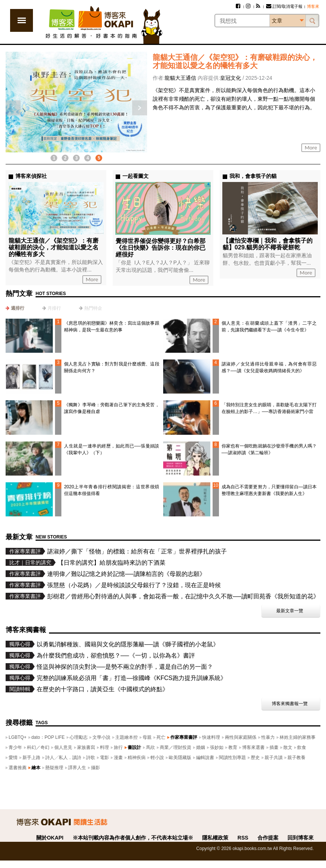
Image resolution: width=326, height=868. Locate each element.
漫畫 (118, 758)
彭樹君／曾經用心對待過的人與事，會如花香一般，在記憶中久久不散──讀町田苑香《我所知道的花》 (183, 596)
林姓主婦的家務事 (298, 737)
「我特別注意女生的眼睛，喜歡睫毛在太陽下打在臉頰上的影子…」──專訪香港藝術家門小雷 (269, 408)
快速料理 (211, 737)
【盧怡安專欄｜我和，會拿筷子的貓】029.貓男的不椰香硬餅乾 (268, 244)
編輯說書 (205, 758)
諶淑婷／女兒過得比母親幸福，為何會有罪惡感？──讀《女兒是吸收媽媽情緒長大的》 (269, 367)
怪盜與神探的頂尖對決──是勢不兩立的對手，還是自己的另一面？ (125, 667)
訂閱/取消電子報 (284, 6)
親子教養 (296, 758)
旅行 (118, 747)
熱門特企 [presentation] (93, 308)
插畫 (274, 747)
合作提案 (268, 838)
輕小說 (157, 758)
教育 (233, 747)
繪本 (36, 768)
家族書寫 (86, 747)
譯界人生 (77, 768)
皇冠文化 (231, 78)
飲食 (302, 747)
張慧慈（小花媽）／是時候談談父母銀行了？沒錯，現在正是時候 (134, 585)
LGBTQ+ (18, 737)
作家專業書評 (184, 737)
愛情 (13, 758)
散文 (288, 747)
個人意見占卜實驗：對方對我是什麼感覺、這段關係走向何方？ (112, 367)
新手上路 (31, 758)
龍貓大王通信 (180, 78)
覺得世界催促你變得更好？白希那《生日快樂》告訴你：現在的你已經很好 (161, 248)
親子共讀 (274, 758)
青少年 (15, 747)
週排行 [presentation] (18, 308)
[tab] (15, 308)
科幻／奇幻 (38, 747)
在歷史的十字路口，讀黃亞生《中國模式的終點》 (103, 689)
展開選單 (22, 20)
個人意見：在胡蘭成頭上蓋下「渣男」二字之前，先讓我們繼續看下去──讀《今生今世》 (269, 327)
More (311, 148)
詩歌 (91, 758)
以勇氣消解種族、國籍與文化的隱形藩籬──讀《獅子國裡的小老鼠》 (128, 644)
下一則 (140, 108)
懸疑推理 (54, 768)
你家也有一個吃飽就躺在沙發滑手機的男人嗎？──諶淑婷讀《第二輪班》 (269, 449)
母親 (147, 737)
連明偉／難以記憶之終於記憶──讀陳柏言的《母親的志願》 (126, 574)
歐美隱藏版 (180, 758)
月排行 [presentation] (54, 308)
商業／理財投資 (176, 747)
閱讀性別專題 (232, 758)
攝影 (95, 768)
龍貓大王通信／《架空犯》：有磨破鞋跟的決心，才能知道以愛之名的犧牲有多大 (235, 61)
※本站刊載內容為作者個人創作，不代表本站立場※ (133, 838)
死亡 (161, 737)
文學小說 (101, 737)
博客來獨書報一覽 (290, 704)
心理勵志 (79, 737)
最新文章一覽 (290, 611)
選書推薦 (18, 768)
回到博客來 (301, 838)
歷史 (255, 758)
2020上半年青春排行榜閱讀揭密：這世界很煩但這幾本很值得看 (112, 490)
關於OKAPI (50, 838)
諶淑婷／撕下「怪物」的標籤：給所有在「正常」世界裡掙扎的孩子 (137, 551)
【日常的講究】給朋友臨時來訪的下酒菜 (112, 563)
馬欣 (150, 747)
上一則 (13, 108)
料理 (104, 747)
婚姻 (201, 747)
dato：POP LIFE (48, 737)
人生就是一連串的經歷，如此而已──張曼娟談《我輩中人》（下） (112, 449)
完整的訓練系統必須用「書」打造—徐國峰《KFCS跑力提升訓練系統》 (132, 678)
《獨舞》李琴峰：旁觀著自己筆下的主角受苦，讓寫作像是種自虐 (112, 408)
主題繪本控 (127, 737)
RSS (243, 838)
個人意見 (63, 747)
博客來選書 (253, 747)
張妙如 (217, 747)
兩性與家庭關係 (241, 737)
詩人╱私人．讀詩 (63, 758)
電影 (104, 758)
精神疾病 (137, 758)
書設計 (134, 747)
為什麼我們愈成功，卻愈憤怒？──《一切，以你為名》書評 (116, 655)
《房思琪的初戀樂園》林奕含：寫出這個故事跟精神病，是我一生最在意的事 (112, 327)
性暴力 (268, 737)
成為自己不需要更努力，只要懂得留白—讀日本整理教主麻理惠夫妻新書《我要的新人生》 (269, 490)
